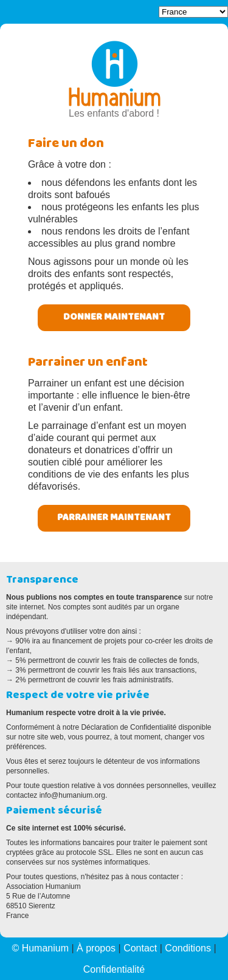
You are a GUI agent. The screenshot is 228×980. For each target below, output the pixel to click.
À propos (96, 948)
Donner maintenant (114, 318)
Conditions (188, 948)
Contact (140, 948)
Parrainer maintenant (114, 518)
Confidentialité (114, 969)
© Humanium (40, 948)
